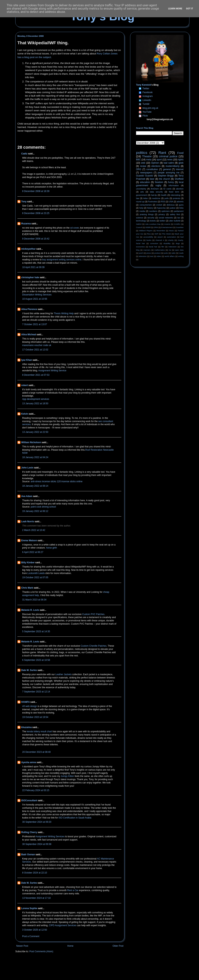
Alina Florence (29, 309)
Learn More (175, 9)
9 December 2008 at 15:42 (36, 239)
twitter (162, 221)
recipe (143, 166)
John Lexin (27, 468)
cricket (159, 205)
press (149, 253)
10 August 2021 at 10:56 (35, 299)
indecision (172, 247)
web (143, 163)
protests (176, 198)
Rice (149, 234)
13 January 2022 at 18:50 (35, 403)
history (150, 208)
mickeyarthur (28, 249)
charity (171, 240)
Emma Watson (29, 540)
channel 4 (160, 240)
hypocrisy (161, 208)
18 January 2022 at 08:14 (35, 486)
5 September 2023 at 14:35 (36, 631)
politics (142, 153)
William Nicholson (31, 442)
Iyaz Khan (27, 360)
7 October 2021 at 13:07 (35, 324)
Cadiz (24, 154)
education (145, 182)
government (142, 195)
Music (172, 231)
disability (167, 243)
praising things (147, 214)
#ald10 (139, 224)
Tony (24, 202)
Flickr (145, 116)
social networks (166, 218)
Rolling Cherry (29, 832)
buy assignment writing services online (62, 260)
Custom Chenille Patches (94, 646)
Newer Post (22, 946)
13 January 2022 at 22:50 (35, 432)
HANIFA (25, 702)
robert (25, 385)
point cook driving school (43, 507)
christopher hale (30, 277)
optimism (166, 211)
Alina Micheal (29, 335)
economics (140, 247)
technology (141, 221)
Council (139, 227)
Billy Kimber (28, 563)
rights (181, 160)
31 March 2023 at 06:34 (34, 600)
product (157, 253)
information (174, 185)
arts (142, 192)
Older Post (118, 946)
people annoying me (169, 173)
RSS (163, 202)
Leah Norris (28, 522)
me (170, 250)
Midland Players (146, 231)
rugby (158, 185)
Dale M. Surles (29, 670)
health (164, 195)
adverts (180, 202)
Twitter (146, 89)
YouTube (147, 112)
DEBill (148, 227)
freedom (159, 182)
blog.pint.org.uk (150, 108)
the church (164, 179)
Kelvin (25, 414)
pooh (141, 253)
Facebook (148, 92)
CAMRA (177, 224)
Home (70, 946)
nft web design (30, 706)
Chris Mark (27, 588)
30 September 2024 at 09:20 (37, 822)
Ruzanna (26, 224)
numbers (153, 211)
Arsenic (167, 224)
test (152, 256)
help (141, 208)
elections (156, 166)
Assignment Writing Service (52, 371)
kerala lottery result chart (39, 732)
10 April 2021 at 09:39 (33, 267)
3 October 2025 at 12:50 (35, 930)
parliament (179, 211)
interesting (175, 195)
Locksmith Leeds (36, 573)
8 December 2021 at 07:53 (36, 375)
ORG (139, 169)
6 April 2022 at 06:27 (33, 552)
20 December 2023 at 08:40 (36, 752)
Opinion (155, 163)
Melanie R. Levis (30, 610)
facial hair (153, 247)
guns (181, 205)
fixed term (174, 192)
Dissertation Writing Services (37, 295)
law (138, 198)
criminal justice (168, 156)
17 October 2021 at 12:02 (35, 350)
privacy (162, 214)
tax (179, 218)
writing (181, 256)
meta (149, 160)
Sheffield (179, 179)
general (167, 169)
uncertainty (141, 189)
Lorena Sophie (29, 908)
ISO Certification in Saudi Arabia (75, 818)
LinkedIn (147, 100)
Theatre (147, 156)
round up (140, 202)
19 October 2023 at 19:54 (35, 717)
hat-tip (154, 195)
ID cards (167, 189)
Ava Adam (27, 496)
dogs (178, 243)
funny (171, 182)
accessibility (148, 237)
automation (172, 237)
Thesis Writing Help (64, 313)
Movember (161, 231)
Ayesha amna (29, 762)
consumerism (146, 205)
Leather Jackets (63, 674)
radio (173, 253)
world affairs (170, 256)
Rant (162, 153)
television (143, 256)
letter (146, 198)
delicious (171, 205)
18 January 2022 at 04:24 (35, 457)
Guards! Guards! (145, 176)
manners (147, 250)
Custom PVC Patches (93, 614)
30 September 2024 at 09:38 (37, 844)
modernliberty (173, 166)
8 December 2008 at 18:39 (36, 191)
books (149, 240)
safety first (175, 214)
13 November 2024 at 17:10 (36, 898)
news (170, 160)
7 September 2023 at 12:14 (36, 692)
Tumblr (146, 104)
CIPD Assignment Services (62, 925)
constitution (152, 169)
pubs (166, 253)
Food (180, 153)
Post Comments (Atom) (41, 951)
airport (160, 237)
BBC (138, 160)
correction (154, 243)
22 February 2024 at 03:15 (36, 790)
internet (180, 169)
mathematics (160, 250)
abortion (180, 189)
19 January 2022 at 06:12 (35, 511)
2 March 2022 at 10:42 (34, 530)
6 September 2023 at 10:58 (36, 660)
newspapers (146, 173)
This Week (166, 234)
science (140, 218)
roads (181, 253)
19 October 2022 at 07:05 (35, 577)
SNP (156, 234)
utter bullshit (175, 221)
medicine (156, 198)
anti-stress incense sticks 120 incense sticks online (57, 481)
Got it (190, 9)
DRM (156, 227)
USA (171, 202)
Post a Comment (31, 936)
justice (172, 208)
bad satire (169, 163)
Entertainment (167, 227)
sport (159, 160)
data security (156, 192)
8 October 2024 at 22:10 (35, 873)
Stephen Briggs (166, 176)
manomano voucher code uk (37, 345)
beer (152, 179)
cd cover (75, 228)
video (159, 256)
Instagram (148, 96)
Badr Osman (28, 855)
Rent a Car (73, 890)
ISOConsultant (29, 800)
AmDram (155, 189)
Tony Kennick (144, 85)
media (142, 211)
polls (166, 198)
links (181, 208)
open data (179, 250)
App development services (36, 399)
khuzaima (27, 727)
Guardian (180, 227)
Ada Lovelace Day (153, 224)
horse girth (52, 548)
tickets (153, 221)
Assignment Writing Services (50, 836)
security (151, 218)
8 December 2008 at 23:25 (36, 213)
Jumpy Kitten (67, 776)
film (163, 247)
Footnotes (153, 202)
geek (181, 163)
